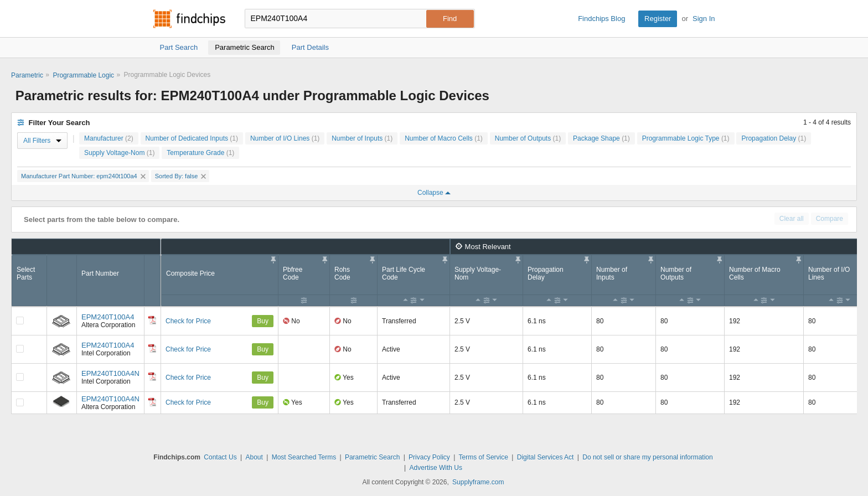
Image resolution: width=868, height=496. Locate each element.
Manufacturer (109, 138)
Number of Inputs (362, 138)
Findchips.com (189, 19)
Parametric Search (372, 457)
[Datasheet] (152, 320)
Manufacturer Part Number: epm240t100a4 (83, 176)
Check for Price (188, 321)
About (254, 457)
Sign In (704, 19)
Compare (830, 219)
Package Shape (601, 138)
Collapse (434, 193)
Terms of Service (484, 457)
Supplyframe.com (478, 482)
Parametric (27, 75)
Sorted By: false (181, 176)
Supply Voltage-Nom (119, 153)
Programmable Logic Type (686, 138)
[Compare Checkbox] (20, 321)
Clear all (792, 219)
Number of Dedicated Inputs (192, 138)
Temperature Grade (200, 153)
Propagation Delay (774, 138)
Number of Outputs (528, 138)
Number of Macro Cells (444, 138)
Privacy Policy (429, 457)
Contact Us (220, 457)
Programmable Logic (83, 75)
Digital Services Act (546, 457)
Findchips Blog (601, 19)
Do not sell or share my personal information (647, 457)
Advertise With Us (436, 468)
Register (658, 19)
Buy (263, 321)
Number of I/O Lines (285, 138)
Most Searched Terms (304, 457)
